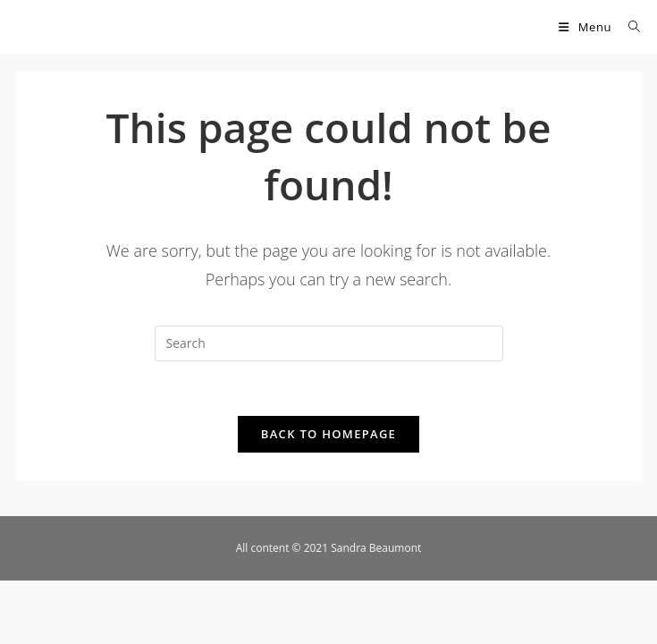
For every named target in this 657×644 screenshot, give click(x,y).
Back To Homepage (328, 434)
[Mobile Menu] (587, 27)
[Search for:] (628, 27)
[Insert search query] (329, 343)
